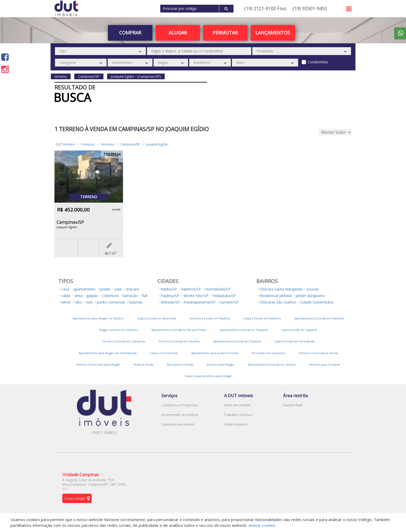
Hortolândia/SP (218, 289)
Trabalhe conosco (238, 415)
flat (145, 296)
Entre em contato (238, 405)
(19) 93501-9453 (310, 8)
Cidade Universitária (317, 302)
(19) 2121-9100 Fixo (265, 8)
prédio (105, 289)
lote (90, 302)
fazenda (136, 302)
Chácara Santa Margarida (281, 289)
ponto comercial (111, 302)
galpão (92, 296)
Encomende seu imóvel (180, 415)
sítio (79, 302)
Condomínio (318, 62)
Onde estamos (236, 424)
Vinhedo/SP (170, 302)
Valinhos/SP (191, 289)
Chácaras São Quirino (278, 302)
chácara (132, 289)
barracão (130, 296)
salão (66, 296)
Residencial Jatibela (276, 296)
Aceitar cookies (262, 525)
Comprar (130, 33)
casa (65, 289)
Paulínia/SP (170, 296)
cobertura (110, 296)
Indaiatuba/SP (224, 296)
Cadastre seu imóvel (178, 424)
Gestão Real (293, 405)
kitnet (66, 302)
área (79, 296)
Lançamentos (273, 33)
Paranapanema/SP (200, 302)
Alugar (178, 33)
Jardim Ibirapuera (310, 296)
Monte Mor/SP (196, 296)
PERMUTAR (225, 33)
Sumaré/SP (229, 302)
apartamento (85, 289)
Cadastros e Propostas (180, 405)
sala (118, 289)
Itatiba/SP (169, 289)
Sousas (313, 289)
